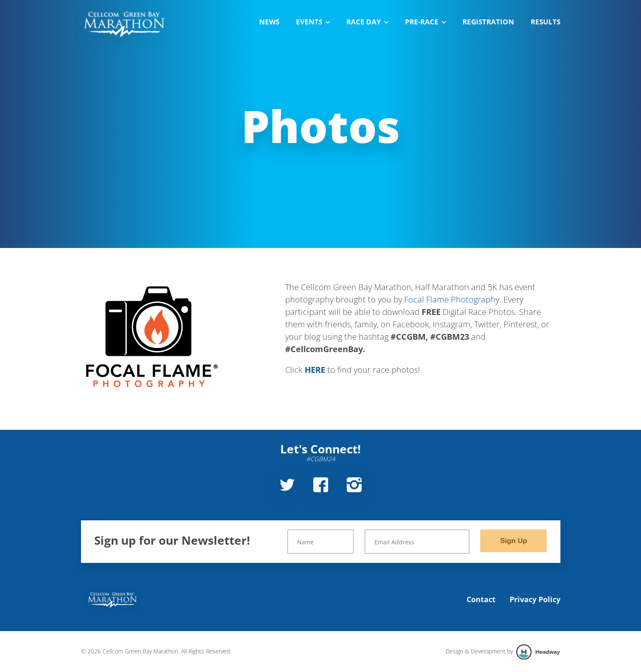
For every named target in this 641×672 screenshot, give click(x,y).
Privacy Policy (535, 599)
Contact (481, 599)
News (269, 22)
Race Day (367, 22)
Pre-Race (425, 22)
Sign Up (514, 541)
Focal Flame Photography (452, 299)
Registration (488, 22)
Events (313, 22)
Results (546, 22)
